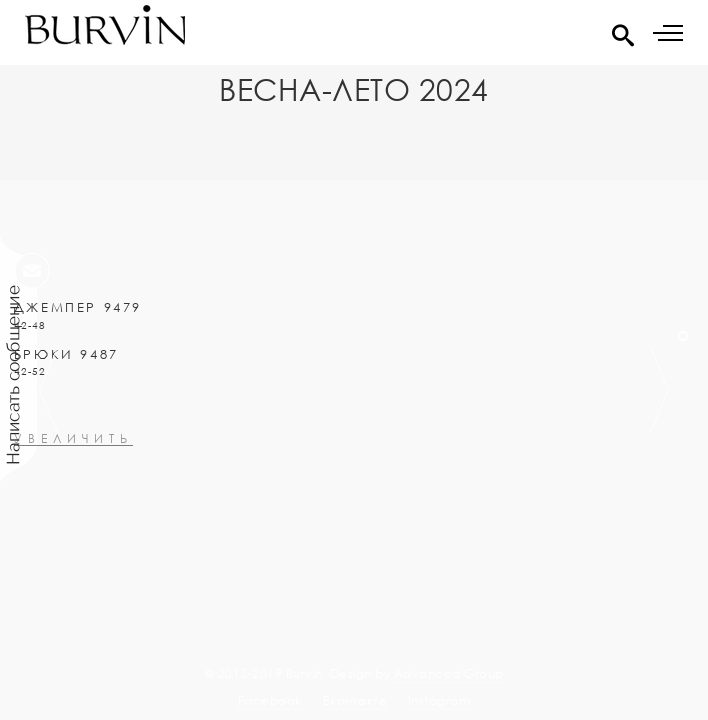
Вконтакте (355, 700)
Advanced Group (449, 673)
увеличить (73, 483)
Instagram (439, 700)
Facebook (270, 700)
